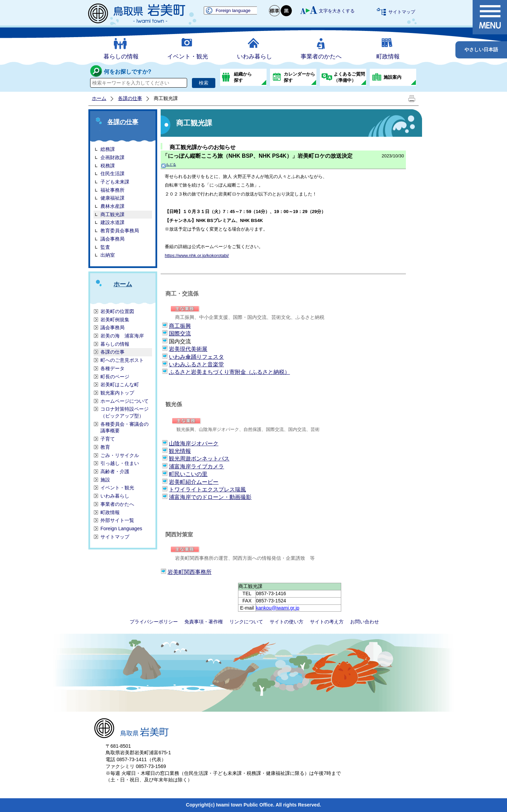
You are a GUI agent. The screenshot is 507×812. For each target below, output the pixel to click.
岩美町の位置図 (117, 311)
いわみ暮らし (255, 57)
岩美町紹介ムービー (194, 482)
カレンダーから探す (299, 77)
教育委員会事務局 (120, 231)
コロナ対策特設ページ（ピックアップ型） (125, 412)
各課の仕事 (130, 98)
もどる (169, 164)
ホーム (99, 98)
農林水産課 (112, 206)
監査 (105, 247)
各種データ (112, 368)
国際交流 (180, 333)
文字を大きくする (337, 11)
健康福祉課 (112, 198)
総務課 (108, 149)
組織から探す (243, 77)
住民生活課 (112, 174)
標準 (275, 11)
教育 (105, 447)
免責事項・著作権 (204, 622)
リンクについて (246, 622)
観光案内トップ (117, 393)
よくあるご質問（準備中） (349, 77)
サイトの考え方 (327, 622)
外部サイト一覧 (117, 520)
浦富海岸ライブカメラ (196, 466)
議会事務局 (112, 239)
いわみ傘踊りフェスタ (196, 357)
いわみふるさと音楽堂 (196, 364)
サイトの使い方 (287, 622)
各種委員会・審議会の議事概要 (125, 427)
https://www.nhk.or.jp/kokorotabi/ (197, 255)
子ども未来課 (115, 182)
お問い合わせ (365, 622)
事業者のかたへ (321, 57)
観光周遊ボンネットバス (199, 459)
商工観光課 (112, 214)
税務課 (108, 166)
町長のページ (115, 377)
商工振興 (180, 326)
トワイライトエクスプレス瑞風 (207, 490)
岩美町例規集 (115, 320)
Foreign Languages (121, 529)
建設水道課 (112, 222)
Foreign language (233, 10)
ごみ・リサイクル (120, 455)
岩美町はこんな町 (120, 385)
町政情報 (388, 57)
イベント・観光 (188, 57)
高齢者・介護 (115, 471)
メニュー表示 (490, 17)
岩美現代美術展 (188, 349)
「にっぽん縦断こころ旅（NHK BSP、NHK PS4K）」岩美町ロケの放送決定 (257, 156)
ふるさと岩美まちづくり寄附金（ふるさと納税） (229, 372)
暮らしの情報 (121, 57)
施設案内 (392, 77)
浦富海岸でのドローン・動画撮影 (210, 497)
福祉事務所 (112, 190)
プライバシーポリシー (154, 622)
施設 (105, 480)
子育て (108, 439)
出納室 (108, 255)
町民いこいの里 (188, 474)
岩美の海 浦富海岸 (122, 336)
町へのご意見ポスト (122, 360)
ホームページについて (125, 401)
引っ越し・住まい (120, 463)
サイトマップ (402, 12)
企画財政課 (112, 157)
